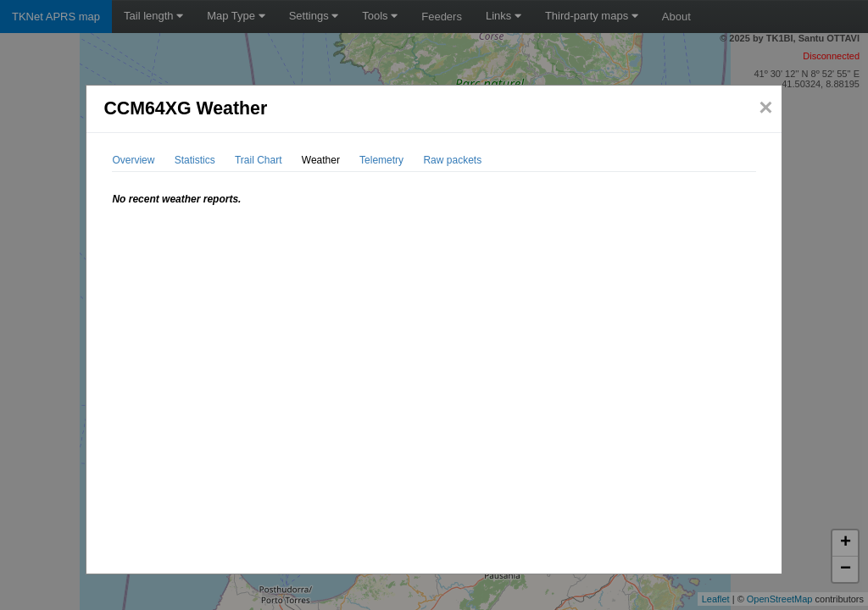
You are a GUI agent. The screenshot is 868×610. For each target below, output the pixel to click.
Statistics (195, 160)
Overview (133, 160)
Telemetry (381, 160)
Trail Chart (259, 160)
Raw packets (452, 160)
